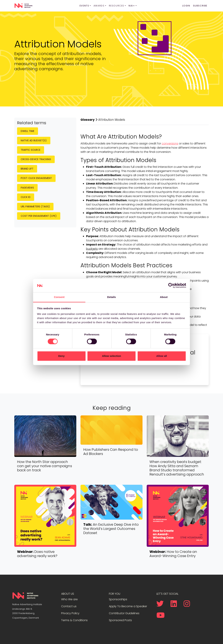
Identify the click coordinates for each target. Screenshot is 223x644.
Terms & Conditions (74, 620)
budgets (92, 249)
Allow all (162, 356)
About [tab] (164, 297)
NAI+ (132, 6)
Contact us (69, 606)
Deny (61, 356)
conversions (170, 143)
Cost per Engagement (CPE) (39, 216)
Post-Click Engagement (36, 178)
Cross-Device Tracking (36, 159)
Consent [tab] (59, 297)
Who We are (69, 599)
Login (186, 6)
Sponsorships (118, 599)
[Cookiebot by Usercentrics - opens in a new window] (171, 286)
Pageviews (27, 188)
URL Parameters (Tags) (35, 206)
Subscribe (200, 6)
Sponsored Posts (120, 620)
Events (84, 6)
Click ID (26, 197)
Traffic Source (31, 150)
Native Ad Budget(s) (34, 140)
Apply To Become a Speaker (128, 606)
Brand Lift (27, 169)
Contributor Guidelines (124, 613)
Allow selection (111, 356)
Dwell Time (28, 131)
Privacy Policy (70, 613)
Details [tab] (111, 297)
